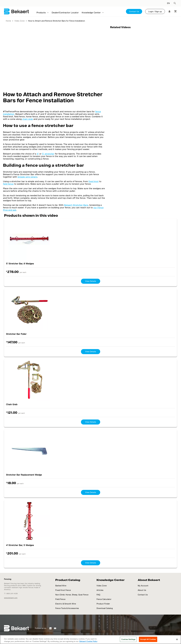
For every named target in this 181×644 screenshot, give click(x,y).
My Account (143, 586)
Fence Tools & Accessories (67, 608)
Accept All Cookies (148, 639)
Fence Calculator (104, 599)
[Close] (177, 639)
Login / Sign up (155, 12)
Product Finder (103, 604)
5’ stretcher (48, 154)
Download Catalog (105, 608)
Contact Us (134, 12)
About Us (142, 590)
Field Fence (60, 599)
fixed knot (94, 181)
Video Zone (102, 586)
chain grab (28, 119)
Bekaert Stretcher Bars (76, 205)
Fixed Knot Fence (63, 590)
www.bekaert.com (11, 598)
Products (41, 13)
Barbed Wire (61, 586)
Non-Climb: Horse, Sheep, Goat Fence (72, 595)
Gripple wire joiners (27, 177)
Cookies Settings (128, 639)
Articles (100, 590)
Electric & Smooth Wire (66, 604)
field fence (8, 184)
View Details (91, 281)
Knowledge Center (91, 13)
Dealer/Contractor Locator (65, 13)
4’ (38, 154)
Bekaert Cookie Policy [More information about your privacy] (88, 641)
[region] (90, 640)
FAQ (98, 595)
